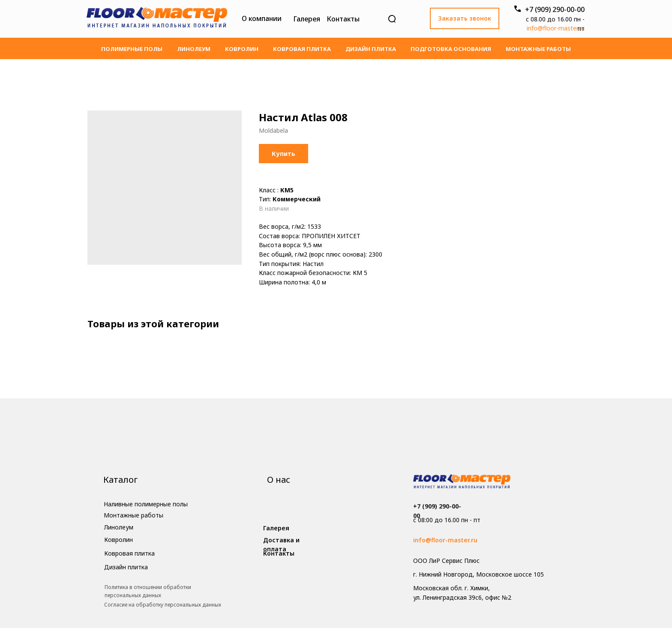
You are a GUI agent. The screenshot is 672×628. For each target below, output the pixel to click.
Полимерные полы (132, 49)
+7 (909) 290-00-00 (555, 9)
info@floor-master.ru (556, 28)
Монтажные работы (538, 49)
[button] (465, 18)
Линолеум (194, 49)
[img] (157, 19)
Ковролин (242, 49)
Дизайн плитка (371, 49)
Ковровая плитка (302, 49)
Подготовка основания (451, 49)
